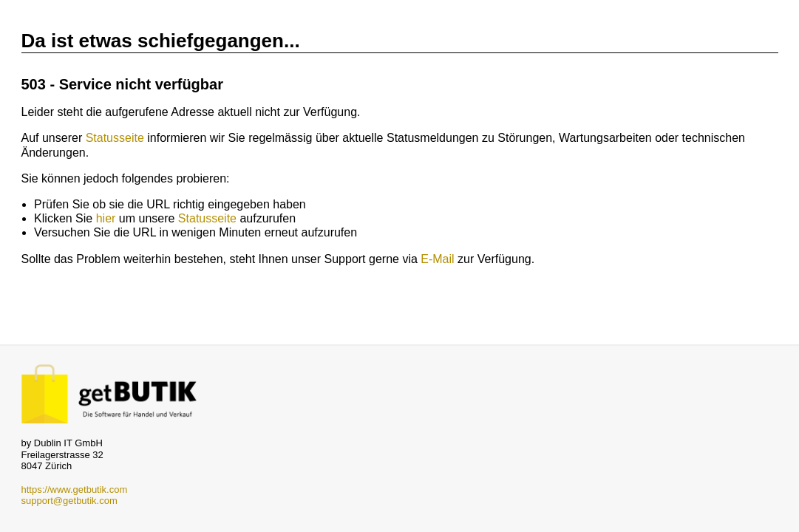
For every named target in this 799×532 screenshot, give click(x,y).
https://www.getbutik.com (75, 490)
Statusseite (115, 138)
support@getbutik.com (69, 501)
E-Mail (437, 259)
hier (106, 218)
